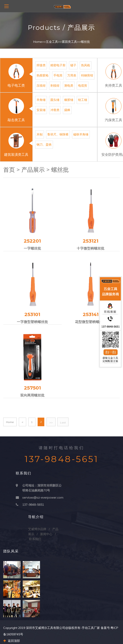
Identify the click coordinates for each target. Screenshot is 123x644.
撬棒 (67, 110)
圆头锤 (55, 100)
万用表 (72, 75)
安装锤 (41, 110)
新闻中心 (46, 534)
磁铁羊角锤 (81, 134)
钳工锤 (83, 100)
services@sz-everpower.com (43, 498)
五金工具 (52, 42)
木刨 (40, 134)
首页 (9, 170)
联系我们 (35, 539)
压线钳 (41, 86)
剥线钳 (55, 86)
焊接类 (41, 65)
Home (38, 42)
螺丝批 (85, 42)
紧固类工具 (69, 42)
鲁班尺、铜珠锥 (58, 134)
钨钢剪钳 (87, 75)
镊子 (73, 65)
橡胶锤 (69, 100)
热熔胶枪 (43, 75)
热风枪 (86, 65)
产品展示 (33, 170)
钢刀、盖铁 (44, 145)
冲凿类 (55, 110)
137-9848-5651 (33, 505)
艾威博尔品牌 (37, 529)
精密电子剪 (58, 65)
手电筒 (58, 75)
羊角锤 (41, 100)
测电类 (69, 86)
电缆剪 (83, 86)
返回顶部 (12, 641)
